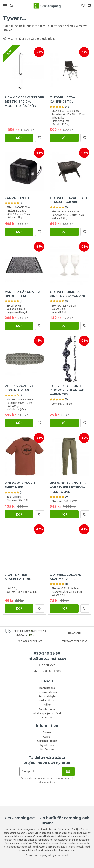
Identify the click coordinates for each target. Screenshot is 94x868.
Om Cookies (47, 749)
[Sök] (11, 6)
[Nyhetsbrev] (68, 771)
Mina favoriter (47, 709)
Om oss (47, 732)
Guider (47, 737)
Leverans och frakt (47, 692)
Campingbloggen (47, 741)
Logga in (47, 718)
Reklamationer (47, 701)
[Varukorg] (89, 6)
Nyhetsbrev (47, 745)
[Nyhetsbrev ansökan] (40, 771)
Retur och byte (47, 696)
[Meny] (5, 6)
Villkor (47, 705)
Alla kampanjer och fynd (47, 713)
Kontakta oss (47, 688)
